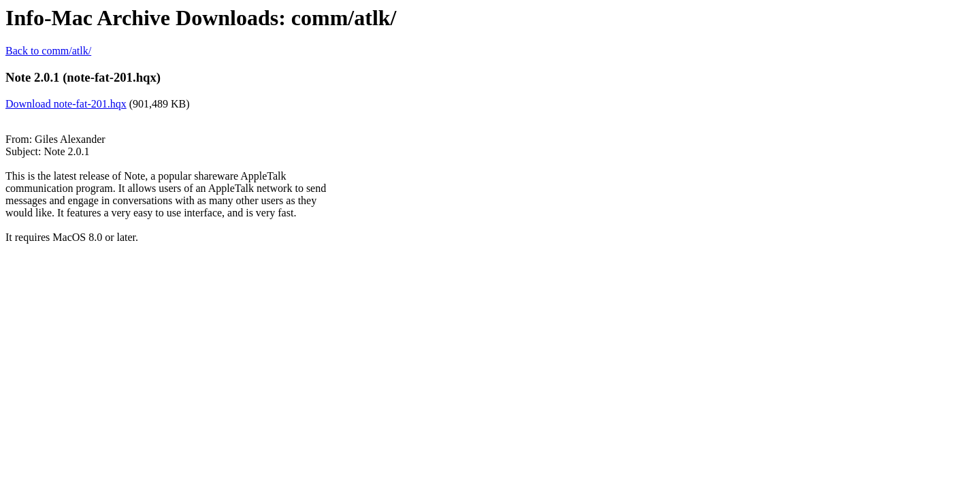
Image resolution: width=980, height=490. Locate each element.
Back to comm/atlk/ (48, 51)
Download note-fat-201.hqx (66, 104)
